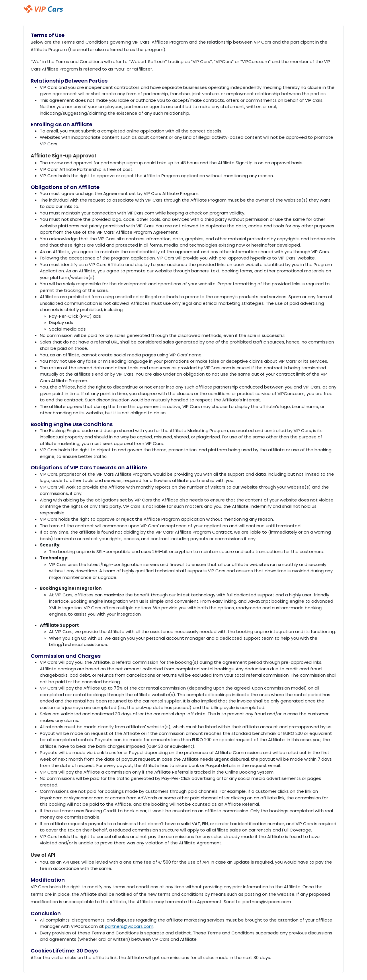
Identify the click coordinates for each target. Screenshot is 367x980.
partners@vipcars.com (129, 926)
